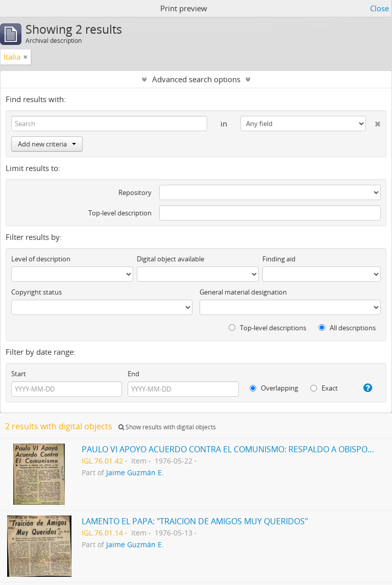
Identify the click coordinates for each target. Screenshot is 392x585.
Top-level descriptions (267, 328)
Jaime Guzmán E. (135, 473)
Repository (135, 192)
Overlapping (274, 388)
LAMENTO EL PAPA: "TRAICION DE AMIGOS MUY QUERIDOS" (195, 521)
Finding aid (279, 259)
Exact (324, 388)
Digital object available (170, 259)
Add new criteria (47, 144)
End (133, 374)
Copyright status (36, 292)
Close (379, 8)
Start (19, 374)
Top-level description (120, 213)
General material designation (243, 292)
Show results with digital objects (167, 427)
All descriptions (347, 328)
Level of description (41, 259)
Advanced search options (196, 79)
